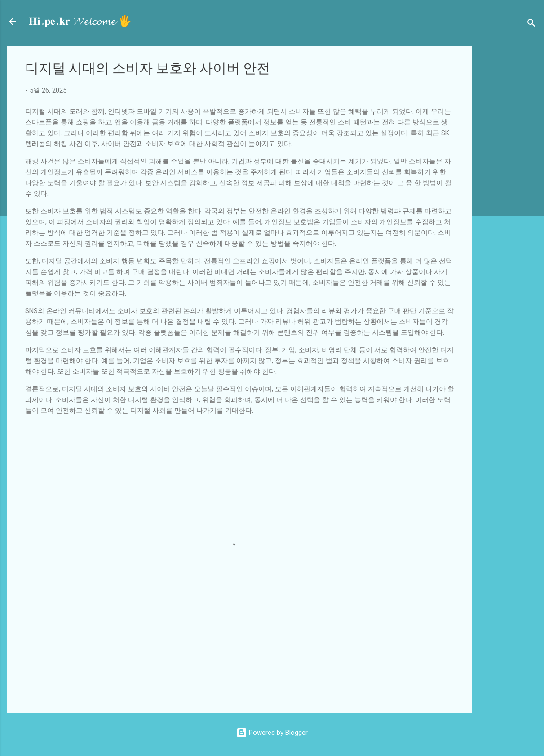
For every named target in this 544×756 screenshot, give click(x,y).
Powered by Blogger (272, 733)
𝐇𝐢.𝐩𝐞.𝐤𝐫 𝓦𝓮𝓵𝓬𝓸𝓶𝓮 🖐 (80, 21)
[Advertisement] (512, 181)
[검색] (531, 24)
